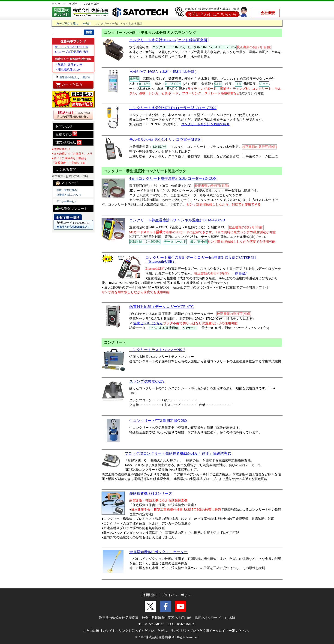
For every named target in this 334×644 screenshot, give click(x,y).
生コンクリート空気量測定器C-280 (158, 421)
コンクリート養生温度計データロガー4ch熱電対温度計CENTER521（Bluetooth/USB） (201, 259)
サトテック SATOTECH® (71, 47)
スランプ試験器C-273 (147, 381)
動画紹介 (240, 273)
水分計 (87, 24)
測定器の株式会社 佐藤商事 (119, 618)
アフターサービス (67, 201)
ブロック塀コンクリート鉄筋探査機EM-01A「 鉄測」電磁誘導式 (178, 453)
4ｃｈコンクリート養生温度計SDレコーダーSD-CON (173, 178)
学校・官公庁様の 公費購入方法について (69, 192)
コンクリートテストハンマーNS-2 (157, 350)
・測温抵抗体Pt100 (67, 70)
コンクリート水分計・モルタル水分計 (75, 4)
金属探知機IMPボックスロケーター (158, 552)
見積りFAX (66, 134)
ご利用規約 (148, 595)
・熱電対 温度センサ (69, 65)
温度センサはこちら (148, 323)
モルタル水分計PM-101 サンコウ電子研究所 (165, 139)
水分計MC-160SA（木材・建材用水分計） (164, 72)
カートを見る (69, 85)
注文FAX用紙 (68, 143)
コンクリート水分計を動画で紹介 (205, 124)
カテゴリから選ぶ (67, 24)
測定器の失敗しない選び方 (74, 77)
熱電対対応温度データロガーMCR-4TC (161, 307)
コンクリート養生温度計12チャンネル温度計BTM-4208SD (177, 220)
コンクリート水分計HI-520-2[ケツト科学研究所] (169, 40)
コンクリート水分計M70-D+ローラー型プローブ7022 (173, 108)
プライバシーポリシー (178, 595)
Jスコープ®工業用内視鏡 (71, 52)
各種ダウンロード (72, 208)
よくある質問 (66, 170)
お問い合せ (64, 126)
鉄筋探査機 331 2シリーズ (151, 493)
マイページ (67, 183)
